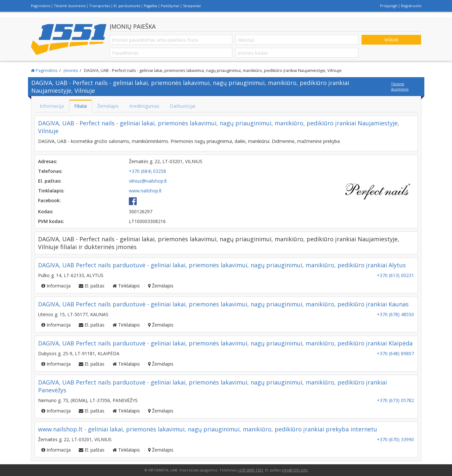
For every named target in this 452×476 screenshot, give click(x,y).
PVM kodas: (51, 221)
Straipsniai (192, 6)
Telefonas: (50, 171)
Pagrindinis (41, 6)
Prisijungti (389, 6)
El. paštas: (50, 181)
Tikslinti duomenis (70, 6)
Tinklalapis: (51, 191)
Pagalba (151, 6)
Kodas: (46, 211)
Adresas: (48, 161)
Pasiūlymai (170, 6)
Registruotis (411, 6)
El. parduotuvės (127, 6)
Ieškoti (391, 40)
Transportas (100, 6)
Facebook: (49, 200)
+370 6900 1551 (250, 470)
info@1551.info (295, 470)
